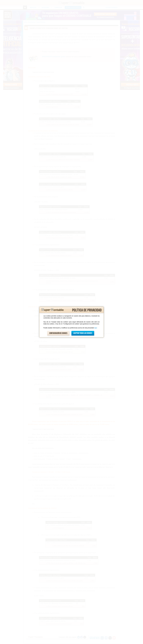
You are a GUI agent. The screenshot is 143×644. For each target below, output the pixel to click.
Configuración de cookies (58, 333)
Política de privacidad (87, 310)
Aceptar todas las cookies (83, 333)
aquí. (96, 328)
